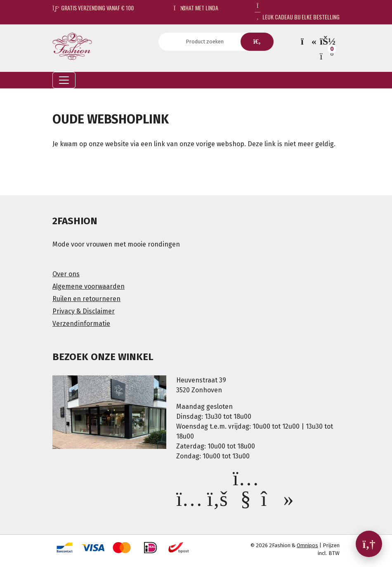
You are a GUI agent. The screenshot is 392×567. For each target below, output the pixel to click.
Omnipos (307, 545)
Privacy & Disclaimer (84, 311)
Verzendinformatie (81, 324)
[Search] (207, 42)
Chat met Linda (196, 8)
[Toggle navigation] (64, 80)
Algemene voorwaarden (89, 286)
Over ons (66, 274)
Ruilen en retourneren (86, 299)
